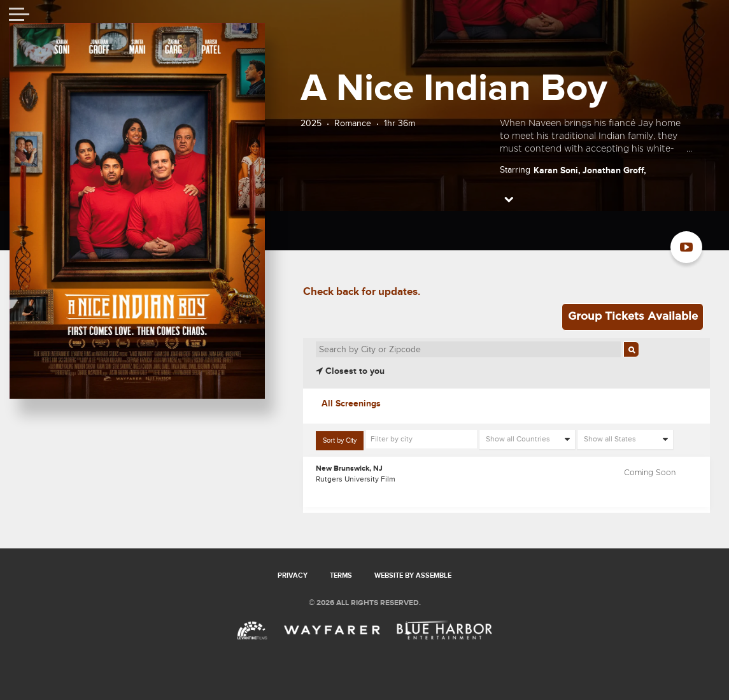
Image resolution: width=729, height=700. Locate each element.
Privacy (293, 575)
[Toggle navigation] (19, 16)
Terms (341, 575)
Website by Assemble (413, 575)
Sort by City (340, 440)
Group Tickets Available (633, 316)
